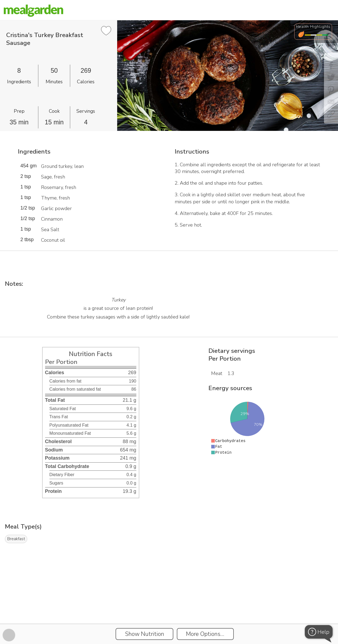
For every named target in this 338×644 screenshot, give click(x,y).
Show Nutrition (145, 634)
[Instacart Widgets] (169, 605)
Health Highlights (313, 26)
